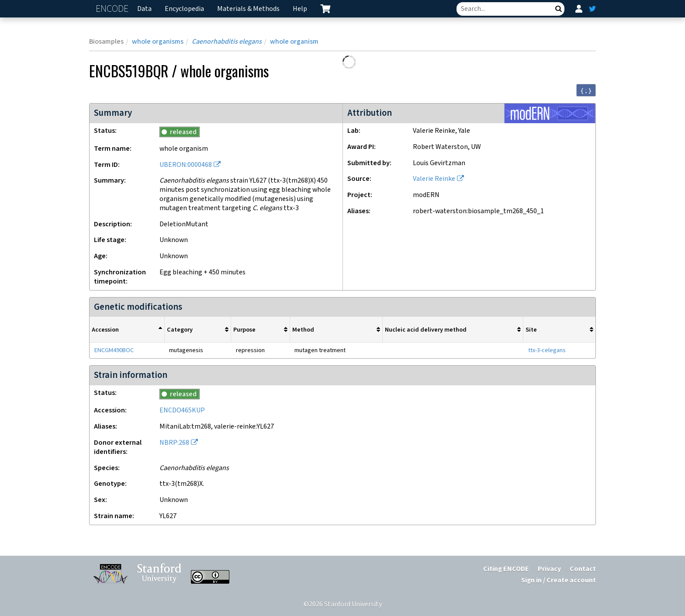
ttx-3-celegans (547, 350)
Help (300, 9)
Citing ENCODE (506, 569)
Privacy (549, 569)
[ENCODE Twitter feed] (592, 9)
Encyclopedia (184, 9)
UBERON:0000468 (186, 165)
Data (144, 9)
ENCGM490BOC (114, 350)
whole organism (294, 42)
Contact (583, 569)
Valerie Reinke (434, 179)
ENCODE (113, 9)
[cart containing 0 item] (325, 9)
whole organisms (158, 42)
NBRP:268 (174, 443)
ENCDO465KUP (182, 410)
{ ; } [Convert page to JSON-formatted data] (586, 90)
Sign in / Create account (559, 580)
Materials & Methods (248, 9)
